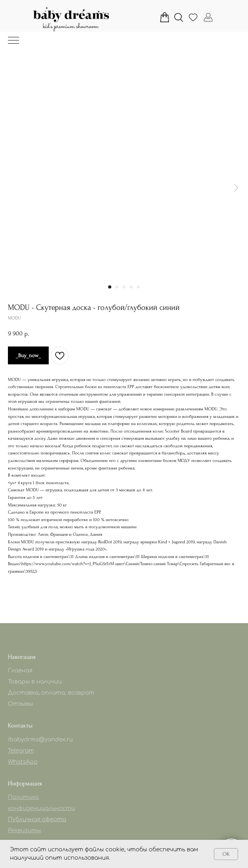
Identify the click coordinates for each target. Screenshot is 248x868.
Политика (23, 797)
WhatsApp (23, 762)
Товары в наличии (35, 682)
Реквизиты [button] (24, 830)
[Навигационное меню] (13, 41)
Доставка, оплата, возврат (51, 693)
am (30, 751)
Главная (20, 671)
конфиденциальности (41, 808)
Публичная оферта (37, 819)
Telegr (16, 751)
